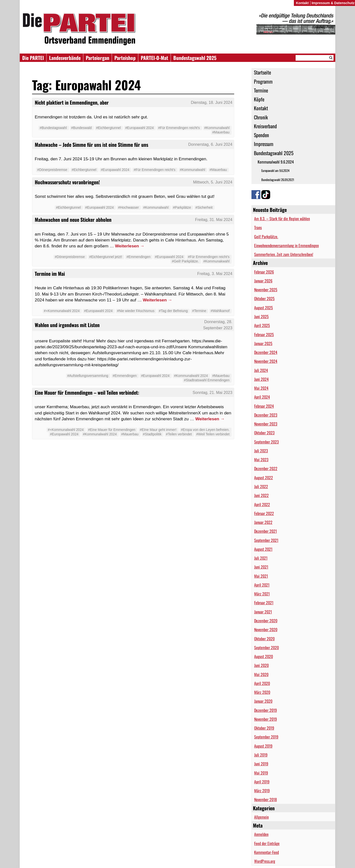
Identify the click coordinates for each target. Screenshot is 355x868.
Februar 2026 (264, 272)
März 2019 (262, 791)
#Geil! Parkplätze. (185, 261)
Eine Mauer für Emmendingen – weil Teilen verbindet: (87, 392)
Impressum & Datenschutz (333, 3)
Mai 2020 (261, 674)
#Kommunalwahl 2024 (191, 376)
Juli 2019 (261, 755)
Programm (263, 81)
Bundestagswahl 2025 (195, 58)
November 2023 (266, 424)
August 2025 (264, 308)
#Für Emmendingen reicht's (179, 128)
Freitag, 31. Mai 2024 (214, 220)
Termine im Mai (50, 274)
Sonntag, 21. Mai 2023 (212, 393)
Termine (261, 90)
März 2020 (262, 692)
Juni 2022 (261, 495)
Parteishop (125, 58)
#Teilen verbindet (179, 434)
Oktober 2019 (264, 728)
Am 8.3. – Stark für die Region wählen (282, 219)
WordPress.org (265, 861)
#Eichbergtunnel (108, 128)
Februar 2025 (264, 334)
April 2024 (262, 397)
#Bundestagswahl (53, 128)
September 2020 (266, 647)
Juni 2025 (261, 316)
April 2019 (262, 782)
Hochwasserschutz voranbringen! (67, 182)
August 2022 (264, 478)
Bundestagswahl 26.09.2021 (278, 180)
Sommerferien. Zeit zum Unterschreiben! (284, 254)
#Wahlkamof (220, 311)
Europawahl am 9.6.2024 (275, 171)
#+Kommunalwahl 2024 (62, 311)
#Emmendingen (138, 257)
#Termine (199, 311)
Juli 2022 (261, 486)
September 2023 (266, 442)
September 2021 (266, 540)
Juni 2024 (261, 379)
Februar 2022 (264, 513)
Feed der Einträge (267, 843)
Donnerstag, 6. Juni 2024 (210, 144)
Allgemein (261, 817)
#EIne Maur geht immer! (158, 430)
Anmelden (261, 834)
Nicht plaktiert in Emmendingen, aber (72, 102)
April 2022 (262, 504)
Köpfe (259, 99)
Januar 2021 (263, 612)
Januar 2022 (263, 522)
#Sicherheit (204, 207)
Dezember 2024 (266, 352)
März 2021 (262, 594)
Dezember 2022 (266, 468)
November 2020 (266, 629)
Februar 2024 (264, 406)
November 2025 (266, 290)
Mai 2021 (261, 576)
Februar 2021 (264, 603)
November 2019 (266, 719)
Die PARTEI (33, 58)
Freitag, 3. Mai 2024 (215, 274)
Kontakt (261, 108)
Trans (258, 227)
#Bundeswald (81, 128)
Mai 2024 (261, 388)
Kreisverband (265, 126)
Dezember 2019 (266, 710)
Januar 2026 (263, 281)
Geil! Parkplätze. (266, 237)
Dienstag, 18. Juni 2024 (212, 102)
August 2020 (264, 656)
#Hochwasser (128, 207)
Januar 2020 (263, 701)
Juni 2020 (261, 665)
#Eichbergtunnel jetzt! (106, 257)
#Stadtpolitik (152, 434)
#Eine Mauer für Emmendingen (112, 430)
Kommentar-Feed (266, 852)
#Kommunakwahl (216, 261)
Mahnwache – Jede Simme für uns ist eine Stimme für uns (91, 145)
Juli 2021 (261, 558)
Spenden (261, 135)
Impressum (264, 144)
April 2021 (262, 585)
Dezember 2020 (266, 621)
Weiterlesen (130, 246)
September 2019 (266, 737)
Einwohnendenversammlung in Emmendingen (286, 245)
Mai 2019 (261, 773)
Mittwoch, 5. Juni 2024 (213, 182)
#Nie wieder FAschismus (136, 311)
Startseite (262, 72)
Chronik (261, 117)
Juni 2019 (261, 764)
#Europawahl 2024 (140, 128)
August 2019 (263, 746)
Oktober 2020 (264, 639)
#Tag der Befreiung (173, 311)
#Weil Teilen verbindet (213, 434)
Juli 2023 (261, 451)
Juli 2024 (261, 370)
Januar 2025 (263, 343)
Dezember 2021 (266, 531)
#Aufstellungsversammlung (88, 376)
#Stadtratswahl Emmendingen (207, 380)
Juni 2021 (261, 567)
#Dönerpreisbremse (52, 170)
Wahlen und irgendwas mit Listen (67, 325)
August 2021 (263, 549)
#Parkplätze (182, 207)
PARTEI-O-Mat (154, 58)
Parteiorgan (98, 58)
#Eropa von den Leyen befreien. (205, 430)
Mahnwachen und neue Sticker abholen (73, 220)
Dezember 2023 (266, 415)
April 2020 (262, 683)
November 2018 (266, 799)
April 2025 (262, 325)
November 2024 (266, 361)
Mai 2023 (261, 460)
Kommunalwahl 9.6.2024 (276, 162)
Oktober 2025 (264, 298)
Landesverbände (65, 58)
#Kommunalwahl (217, 128)
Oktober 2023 (264, 433)
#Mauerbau (221, 132)
